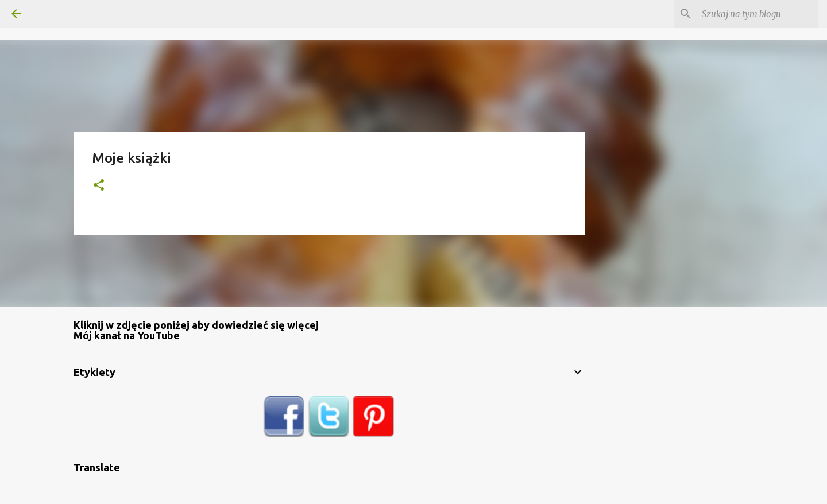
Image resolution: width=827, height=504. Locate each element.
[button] (99, 186)
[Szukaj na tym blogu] (758, 14)
